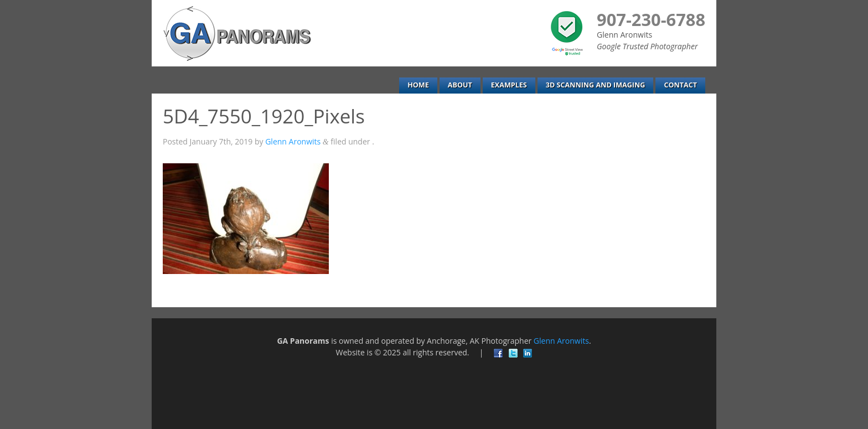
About (460, 85)
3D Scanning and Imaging (596, 85)
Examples (509, 85)
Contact (680, 85)
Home (418, 85)
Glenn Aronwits (293, 141)
